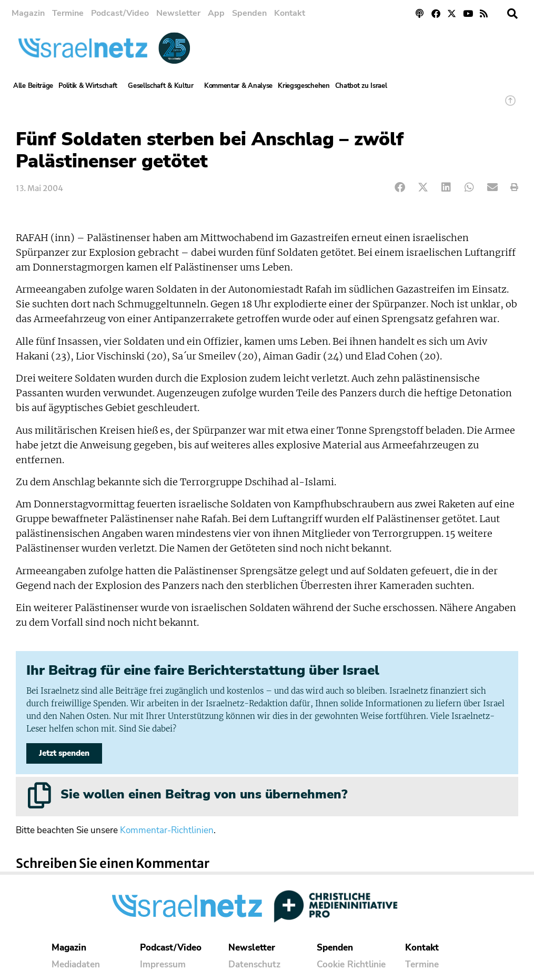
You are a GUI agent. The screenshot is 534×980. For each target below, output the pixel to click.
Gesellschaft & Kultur (163, 86)
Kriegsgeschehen (304, 86)
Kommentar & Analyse (238, 86)
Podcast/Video (120, 13)
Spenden (249, 13)
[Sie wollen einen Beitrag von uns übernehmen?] (39, 795)
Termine (68, 13)
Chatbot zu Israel (361, 86)
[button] (512, 14)
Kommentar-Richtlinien (167, 830)
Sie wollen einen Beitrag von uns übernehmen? (204, 794)
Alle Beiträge (33, 86)
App (216, 13)
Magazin (28, 13)
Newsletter (178, 13)
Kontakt (290, 13)
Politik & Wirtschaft (90, 86)
